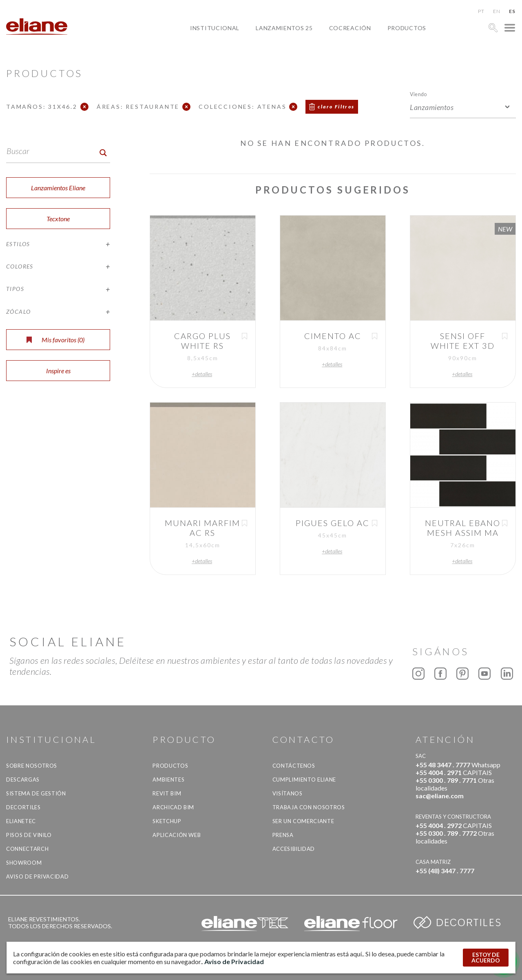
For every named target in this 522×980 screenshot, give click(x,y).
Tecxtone (58, 219)
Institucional (215, 28)
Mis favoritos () (55, 340)
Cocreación (350, 28)
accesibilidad (294, 849)
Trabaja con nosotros (309, 807)
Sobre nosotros (32, 766)
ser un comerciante (303, 821)
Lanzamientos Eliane (58, 188)
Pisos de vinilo (29, 835)
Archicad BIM (173, 807)
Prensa (283, 835)
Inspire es (58, 371)
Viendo (418, 94)
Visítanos (288, 793)
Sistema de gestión (36, 793)
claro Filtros (336, 107)
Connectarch (27, 849)
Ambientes (168, 780)
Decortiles (23, 807)
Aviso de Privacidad (37, 876)
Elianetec (21, 821)
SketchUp (167, 821)
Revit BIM (167, 793)
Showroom (24, 863)
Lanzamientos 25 (284, 28)
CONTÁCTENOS (294, 766)
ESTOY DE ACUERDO (486, 957)
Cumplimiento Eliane (304, 780)
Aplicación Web (177, 835)
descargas (23, 780)
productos (407, 28)
